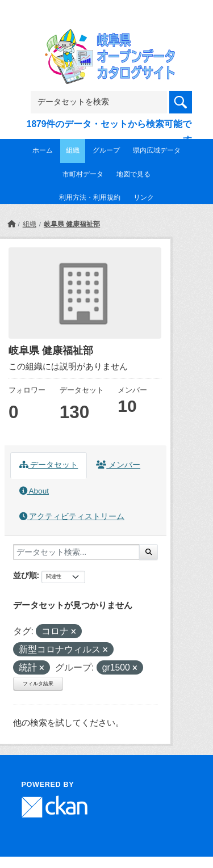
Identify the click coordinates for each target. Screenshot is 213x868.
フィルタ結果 (38, 684)
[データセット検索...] (76, 552)
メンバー (118, 465)
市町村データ (83, 174)
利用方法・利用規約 (90, 197)
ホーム (43, 150)
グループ (106, 150)
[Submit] (149, 552)
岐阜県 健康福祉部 (72, 224)
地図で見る (133, 174)
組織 (73, 150)
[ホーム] (11, 224)
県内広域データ (157, 150)
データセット (49, 465)
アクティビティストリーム (72, 517)
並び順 (25, 575)
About (34, 491)
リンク (144, 197)
